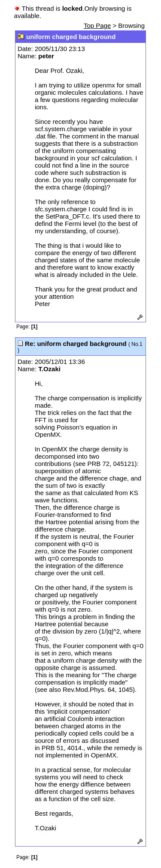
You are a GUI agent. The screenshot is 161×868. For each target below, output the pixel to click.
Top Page (97, 26)
